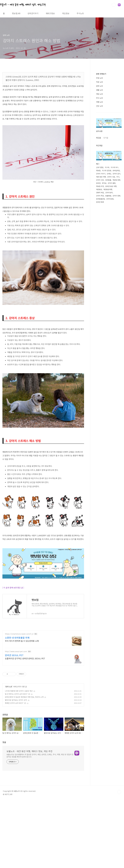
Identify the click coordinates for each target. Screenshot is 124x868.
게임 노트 (100, 94)
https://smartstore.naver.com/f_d (19, 668)
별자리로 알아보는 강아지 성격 (16, 734)
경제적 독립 (100, 193)
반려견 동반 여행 (111, 186)
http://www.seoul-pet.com (16, 685)
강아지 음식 (116, 174)
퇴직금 (104, 183)
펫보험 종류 (116, 180)
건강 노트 (100, 106)
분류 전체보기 (101, 74)
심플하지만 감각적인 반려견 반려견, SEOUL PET (25, 692)
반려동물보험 (101, 199)
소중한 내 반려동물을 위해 (17, 672)
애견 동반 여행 (101, 177)
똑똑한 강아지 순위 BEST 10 (15, 737)
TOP (119, 826)
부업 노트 (100, 78)
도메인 (109, 174)
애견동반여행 (108, 189)
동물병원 (108, 196)
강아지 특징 (100, 196)
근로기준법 (100, 167)
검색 (114, 5)
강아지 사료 (111, 177)
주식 (118, 177)
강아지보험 (110, 199)
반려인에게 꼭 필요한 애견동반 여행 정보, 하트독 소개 (24, 731)
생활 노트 (100, 90)
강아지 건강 (100, 180)
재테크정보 (50, 13)
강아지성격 (109, 193)
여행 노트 (100, 102)
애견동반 (99, 189)
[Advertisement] (43, 645)
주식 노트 (100, 98)
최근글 (99, 138)
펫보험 (98, 170)
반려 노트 (9, 720)
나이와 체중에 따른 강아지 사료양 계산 (19, 725)
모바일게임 (116, 170)
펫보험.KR (16, 13)
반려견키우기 (33, 13)
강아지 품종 (112, 183)
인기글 (106, 138)
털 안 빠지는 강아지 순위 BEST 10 (17, 728)
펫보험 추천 (100, 186)
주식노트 (80, 13)
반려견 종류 (100, 202)
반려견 (98, 183)
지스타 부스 (115, 167)
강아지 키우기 (101, 174)
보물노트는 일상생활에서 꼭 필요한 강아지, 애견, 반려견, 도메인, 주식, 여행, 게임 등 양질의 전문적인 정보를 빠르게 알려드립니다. (40, 790)
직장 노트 (100, 82)
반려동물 (108, 180)
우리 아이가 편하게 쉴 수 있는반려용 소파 (22, 675)
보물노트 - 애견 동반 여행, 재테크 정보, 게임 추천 (23, 5)
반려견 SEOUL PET (14, 689)
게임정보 (66, 13)
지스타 (107, 167)
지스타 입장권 (107, 170)
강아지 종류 (116, 196)
